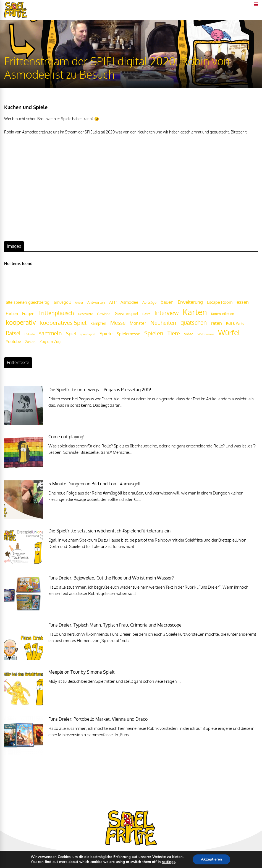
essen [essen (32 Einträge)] (243, 302)
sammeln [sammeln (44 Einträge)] (50, 333)
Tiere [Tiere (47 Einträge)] (174, 333)
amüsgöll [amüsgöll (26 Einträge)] (62, 302)
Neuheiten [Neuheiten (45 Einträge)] (163, 323)
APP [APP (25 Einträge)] (113, 302)
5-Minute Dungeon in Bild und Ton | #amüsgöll (94, 484)
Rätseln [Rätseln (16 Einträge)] (30, 334)
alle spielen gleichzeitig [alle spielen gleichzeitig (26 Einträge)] (28, 302)
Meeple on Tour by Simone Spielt (82, 672)
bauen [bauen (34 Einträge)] (167, 302)
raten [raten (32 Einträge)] (216, 323)
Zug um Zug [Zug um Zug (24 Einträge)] (50, 341)
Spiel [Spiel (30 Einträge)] (71, 333)
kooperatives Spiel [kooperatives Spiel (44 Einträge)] (63, 323)
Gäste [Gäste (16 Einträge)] (146, 314)
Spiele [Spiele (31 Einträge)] (106, 333)
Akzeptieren (211, 859)
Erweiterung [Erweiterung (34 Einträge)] (190, 302)
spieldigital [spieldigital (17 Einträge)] (88, 334)
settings (169, 862)
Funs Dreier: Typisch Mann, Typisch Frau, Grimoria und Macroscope (115, 625)
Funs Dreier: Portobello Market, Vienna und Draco (98, 719)
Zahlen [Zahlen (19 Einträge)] (30, 342)
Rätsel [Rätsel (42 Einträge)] (13, 333)
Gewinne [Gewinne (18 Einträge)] (104, 314)
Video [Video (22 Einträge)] (189, 334)
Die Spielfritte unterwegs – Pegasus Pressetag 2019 (100, 390)
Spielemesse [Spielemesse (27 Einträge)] (128, 334)
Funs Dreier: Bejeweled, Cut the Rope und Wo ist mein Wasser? (111, 578)
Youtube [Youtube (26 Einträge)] (13, 342)
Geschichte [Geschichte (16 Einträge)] (85, 314)
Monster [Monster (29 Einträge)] (138, 323)
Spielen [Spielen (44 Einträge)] (154, 333)
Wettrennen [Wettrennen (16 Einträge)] (206, 334)
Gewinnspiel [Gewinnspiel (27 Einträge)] (126, 313)
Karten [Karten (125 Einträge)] (195, 312)
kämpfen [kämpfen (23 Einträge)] (98, 323)
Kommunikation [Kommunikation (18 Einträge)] (223, 314)
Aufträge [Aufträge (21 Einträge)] (149, 302)
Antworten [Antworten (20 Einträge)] (96, 302)
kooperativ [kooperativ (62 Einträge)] (21, 322)
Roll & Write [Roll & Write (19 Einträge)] (235, 324)
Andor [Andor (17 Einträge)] (79, 302)
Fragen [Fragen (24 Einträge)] (28, 313)
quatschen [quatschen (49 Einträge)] (194, 323)
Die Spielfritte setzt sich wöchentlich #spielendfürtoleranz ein (109, 531)
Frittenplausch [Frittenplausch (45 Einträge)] (56, 313)
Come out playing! (66, 437)
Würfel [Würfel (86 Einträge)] (229, 332)
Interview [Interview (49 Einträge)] (167, 313)
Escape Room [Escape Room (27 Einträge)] (220, 302)
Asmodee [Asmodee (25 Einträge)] (129, 302)
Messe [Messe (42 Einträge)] (118, 323)
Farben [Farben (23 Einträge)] (12, 314)
